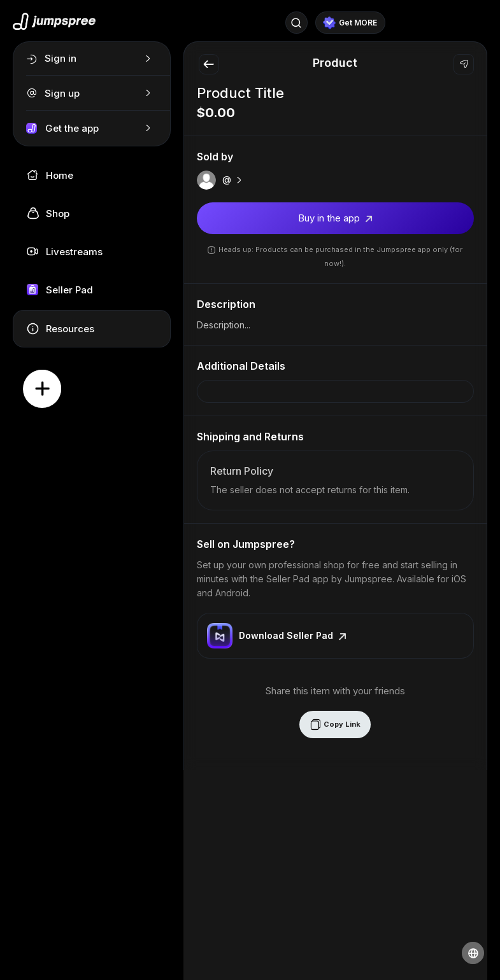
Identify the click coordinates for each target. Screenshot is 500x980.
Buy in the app (335, 218)
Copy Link (335, 724)
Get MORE (350, 23)
